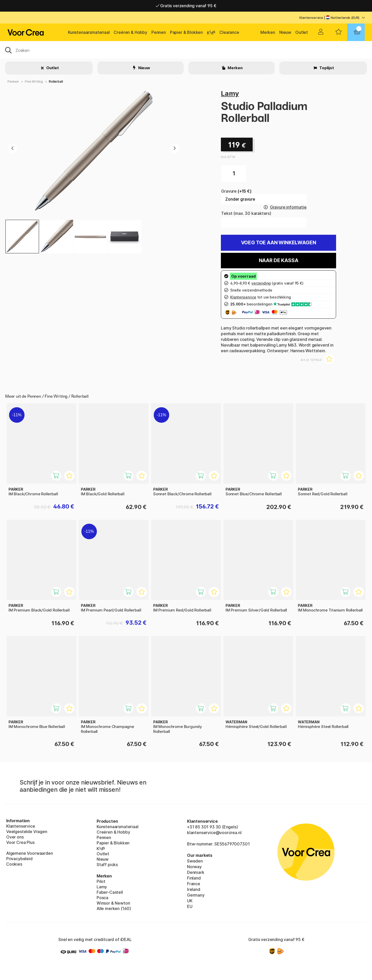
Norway (194, 867)
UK (190, 901)
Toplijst (326, 68)
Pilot (101, 881)
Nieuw (285, 32)
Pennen (159, 32)
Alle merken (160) (114, 908)
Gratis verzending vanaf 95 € (186, 6)
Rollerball (56, 81)
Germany (196, 895)
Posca (102, 898)
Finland (194, 878)
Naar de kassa (279, 260)
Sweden (195, 861)
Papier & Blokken (186, 32)
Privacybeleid (19, 859)
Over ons (15, 837)
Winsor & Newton (113, 903)
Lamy (230, 93)
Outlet (302, 32)
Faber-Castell (110, 892)
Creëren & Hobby (130, 32)
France (194, 884)
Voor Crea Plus (20, 842)
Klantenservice (311, 18)
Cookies (14, 864)
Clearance (229, 32)
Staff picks (107, 865)
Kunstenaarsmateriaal (89, 32)
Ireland (194, 889)
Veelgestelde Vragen (27, 832)
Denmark (196, 872)
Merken (268, 32)
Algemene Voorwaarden (29, 853)
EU (190, 906)
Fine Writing (34, 81)
